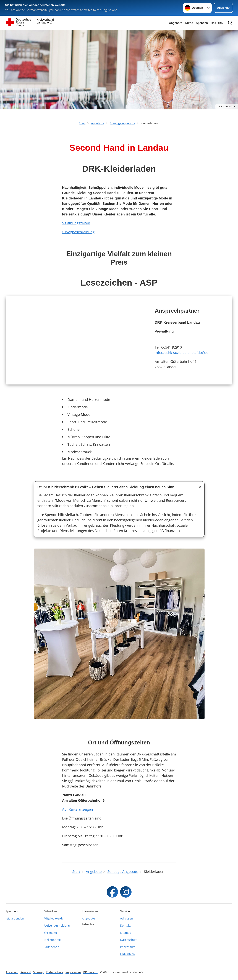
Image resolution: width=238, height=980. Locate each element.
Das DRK (217, 23)
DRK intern (127, 954)
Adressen (126, 918)
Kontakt (125, 926)
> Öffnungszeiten (76, 223)
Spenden (202, 23)
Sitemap (126, 933)
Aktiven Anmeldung (57, 926)
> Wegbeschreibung (78, 232)
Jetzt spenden (15, 918)
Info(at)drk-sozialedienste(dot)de (181, 353)
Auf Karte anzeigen (78, 809)
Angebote (176, 23)
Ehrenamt (50, 933)
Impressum (128, 947)
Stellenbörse (52, 940)
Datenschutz (129, 940)
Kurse (189, 23)
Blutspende (51, 947)
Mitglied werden (55, 918)
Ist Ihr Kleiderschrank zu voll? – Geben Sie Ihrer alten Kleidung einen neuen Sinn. (106, 487)
